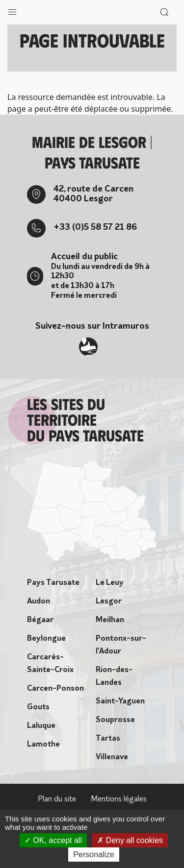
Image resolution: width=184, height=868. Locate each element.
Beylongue (46, 639)
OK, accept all (53, 840)
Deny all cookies (130, 840)
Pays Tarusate (53, 583)
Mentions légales (119, 799)
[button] (12, 10)
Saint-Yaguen (120, 701)
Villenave (112, 757)
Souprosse (115, 720)
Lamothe (43, 745)
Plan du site (57, 799)
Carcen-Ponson (55, 689)
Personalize (94, 855)
